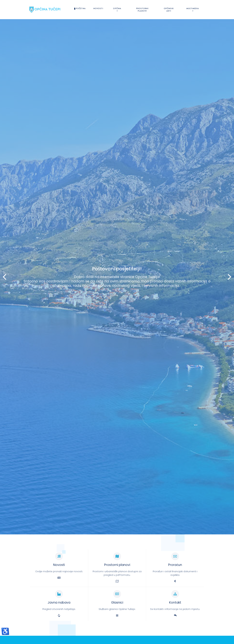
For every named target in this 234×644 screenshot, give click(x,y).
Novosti (59, 565)
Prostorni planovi (117, 565)
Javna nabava (59, 603)
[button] (230, 277)
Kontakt (175, 603)
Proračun (175, 565)
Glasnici (117, 603)
